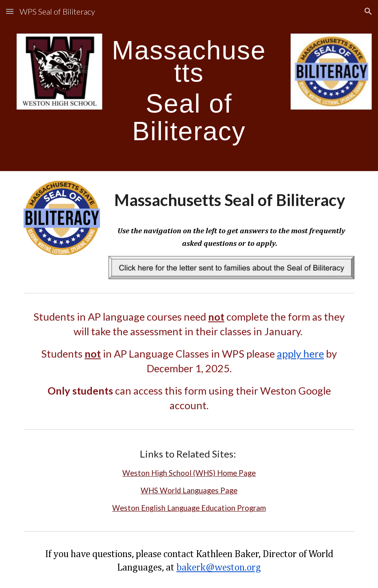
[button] (10, 11)
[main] (189, 86)
